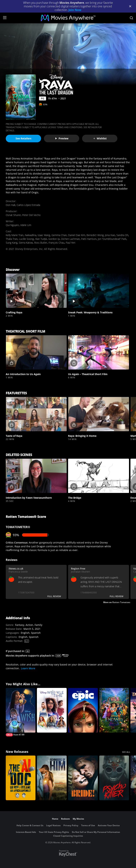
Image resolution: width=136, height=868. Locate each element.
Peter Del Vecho (31, 215)
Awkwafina (30, 235)
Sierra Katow (26, 243)
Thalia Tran (12, 239)
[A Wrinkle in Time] (52, 710)
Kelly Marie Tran (15, 235)
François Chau (56, 243)
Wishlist (100, 138)
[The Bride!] (83, 778)
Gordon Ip (54, 239)
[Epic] (83, 710)
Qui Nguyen (12, 225)
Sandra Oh (122, 235)
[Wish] (21, 712)
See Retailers (23, 138)
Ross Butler (41, 243)
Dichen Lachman (70, 239)
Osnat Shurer (13, 215)
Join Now (75, 10)
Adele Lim (26, 225)
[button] (36, 291)
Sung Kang (12, 243)
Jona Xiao (110, 235)
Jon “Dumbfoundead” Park (112, 239)
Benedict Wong (95, 235)
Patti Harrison (89, 239)
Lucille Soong (26, 239)
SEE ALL (126, 752)
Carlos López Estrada (28, 205)
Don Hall (10, 205)
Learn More (28, 668)
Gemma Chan (59, 235)
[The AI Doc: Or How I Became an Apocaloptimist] (21, 778)
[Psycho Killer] (114, 778)
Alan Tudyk (41, 239)
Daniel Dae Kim (77, 235)
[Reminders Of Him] (52, 778)
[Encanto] (114, 710)
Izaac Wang (44, 235)
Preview (62, 138)
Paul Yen (71, 243)
